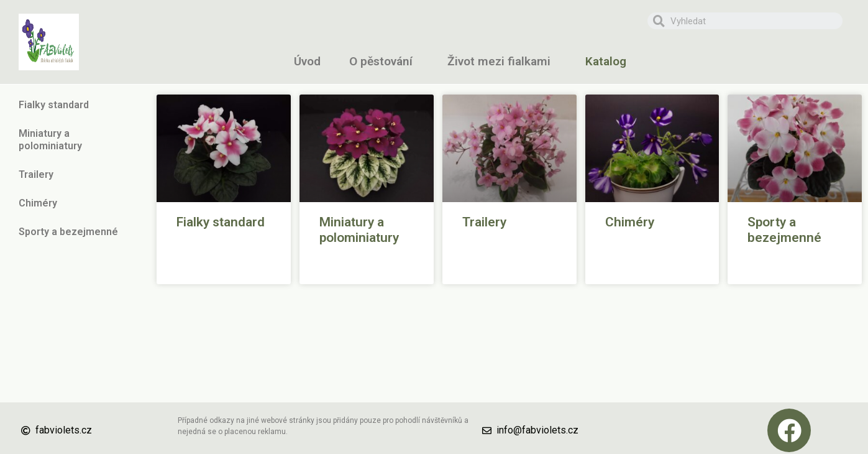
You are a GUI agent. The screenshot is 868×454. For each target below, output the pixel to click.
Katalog (609, 61)
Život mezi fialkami (502, 61)
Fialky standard (57, 105)
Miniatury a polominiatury (75, 140)
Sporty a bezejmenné (68, 232)
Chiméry (41, 203)
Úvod (307, 61)
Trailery (36, 174)
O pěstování (384, 61)
